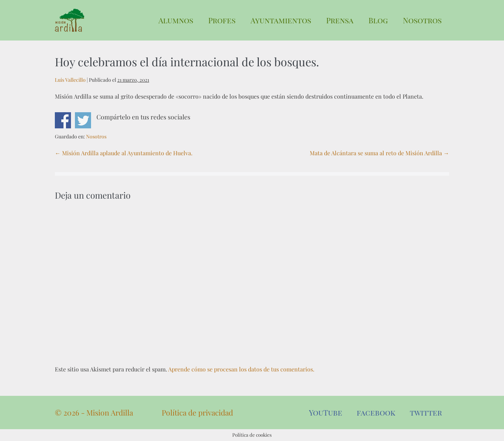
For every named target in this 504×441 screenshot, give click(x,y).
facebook (376, 412)
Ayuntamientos (281, 20)
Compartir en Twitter (83, 120)
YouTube (326, 412)
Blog (378, 20)
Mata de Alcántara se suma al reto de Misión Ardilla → (379, 153)
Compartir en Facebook (63, 120)
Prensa (340, 20)
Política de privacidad (197, 412)
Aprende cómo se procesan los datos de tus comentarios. (241, 369)
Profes (222, 20)
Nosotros (422, 20)
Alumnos (176, 20)
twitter (426, 412)
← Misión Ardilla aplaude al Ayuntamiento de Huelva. (124, 153)
